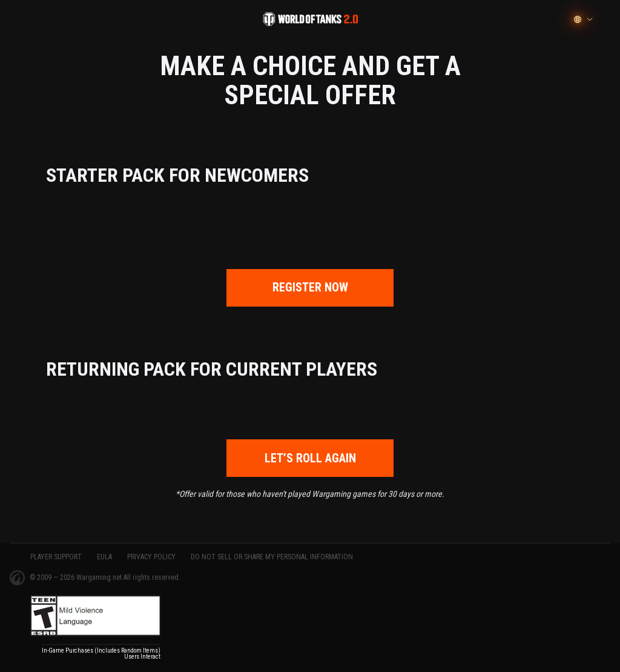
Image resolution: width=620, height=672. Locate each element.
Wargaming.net (100, 577)
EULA (104, 557)
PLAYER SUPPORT (56, 557)
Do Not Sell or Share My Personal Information (272, 557)
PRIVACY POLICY (151, 557)
